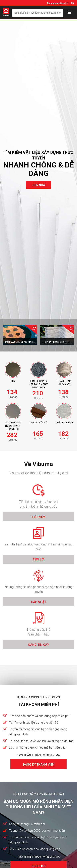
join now (39, 185)
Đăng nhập (53, 3)
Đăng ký (63, 3)
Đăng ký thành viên (39, 765)
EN (73, 3)
